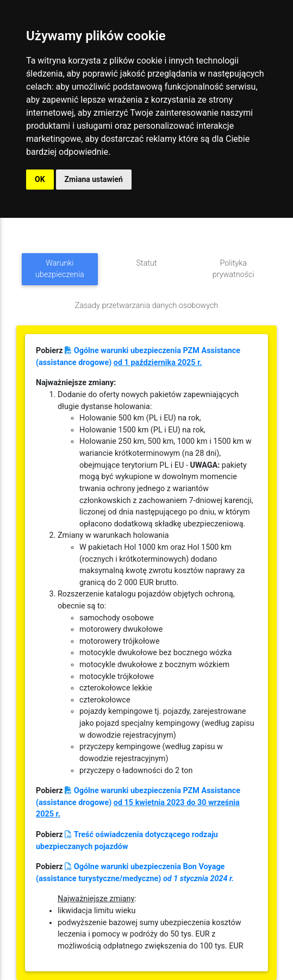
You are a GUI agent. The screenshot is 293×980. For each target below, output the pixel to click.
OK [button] (40, 179)
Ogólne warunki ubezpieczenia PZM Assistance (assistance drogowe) (138, 802)
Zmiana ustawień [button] (94, 179)
